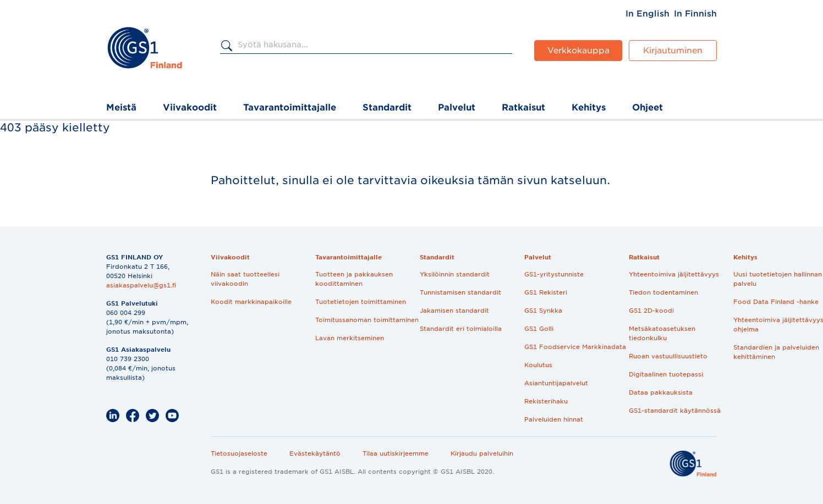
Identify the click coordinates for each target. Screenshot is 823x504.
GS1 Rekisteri (546, 292)
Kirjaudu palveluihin (482, 453)
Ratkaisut (523, 107)
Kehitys (589, 107)
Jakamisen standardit (454, 311)
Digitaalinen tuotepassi (666, 374)
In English (648, 14)
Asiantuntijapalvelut (556, 383)
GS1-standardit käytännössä (675, 411)
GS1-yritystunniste (554, 274)
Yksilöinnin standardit (455, 274)
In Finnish (695, 14)
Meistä (121, 107)
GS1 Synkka (543, 311)
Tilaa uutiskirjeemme (396, 453)
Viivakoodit (190, 107)
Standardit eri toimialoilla (461, 329)
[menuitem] (648, 14)
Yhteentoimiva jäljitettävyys (674, 274)
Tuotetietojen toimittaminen (361, 302)
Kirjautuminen (673, 51)
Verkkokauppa (578, 51)
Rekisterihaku (546, 401)
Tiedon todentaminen (663, 292)
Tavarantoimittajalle (290, 107)
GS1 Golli (539, 329)
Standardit (387, 107)
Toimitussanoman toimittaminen (367, 320)
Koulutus (538, 365)
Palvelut (457, 107)
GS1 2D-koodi (651, 311)
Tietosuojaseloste (239, 453)
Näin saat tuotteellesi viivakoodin (245, 279)
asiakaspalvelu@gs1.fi (141, 285)
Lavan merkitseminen (350, 338)
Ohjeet (648, 107)
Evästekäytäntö (315, 453)
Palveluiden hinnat (554, 419)
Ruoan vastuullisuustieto (668, 356)
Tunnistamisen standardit (460, 292)
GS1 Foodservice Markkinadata (575, 347)
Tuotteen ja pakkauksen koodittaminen (354, 279)
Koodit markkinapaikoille (251, 302)
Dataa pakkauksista (661, 392)
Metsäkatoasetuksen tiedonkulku (662, 333)
